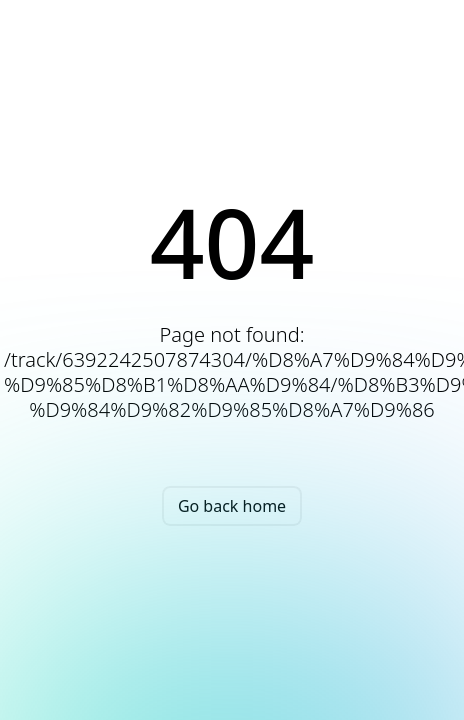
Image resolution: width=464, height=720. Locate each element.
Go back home (232, 506)
